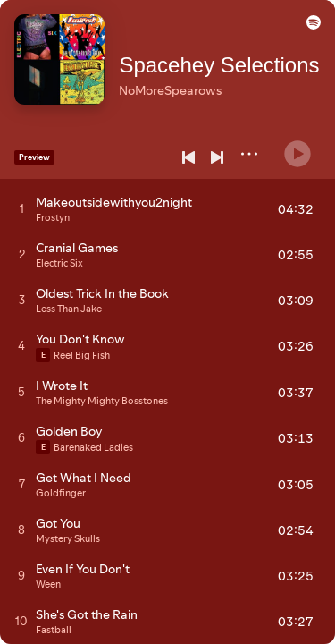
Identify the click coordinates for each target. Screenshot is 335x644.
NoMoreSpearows (180, 81)
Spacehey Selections (229, 56)
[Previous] (188, 157)
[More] (249, 154)
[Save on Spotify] (188, 108)
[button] (310, 30)
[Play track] (22, 208)
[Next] (217, 157)
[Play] (297, 147)
